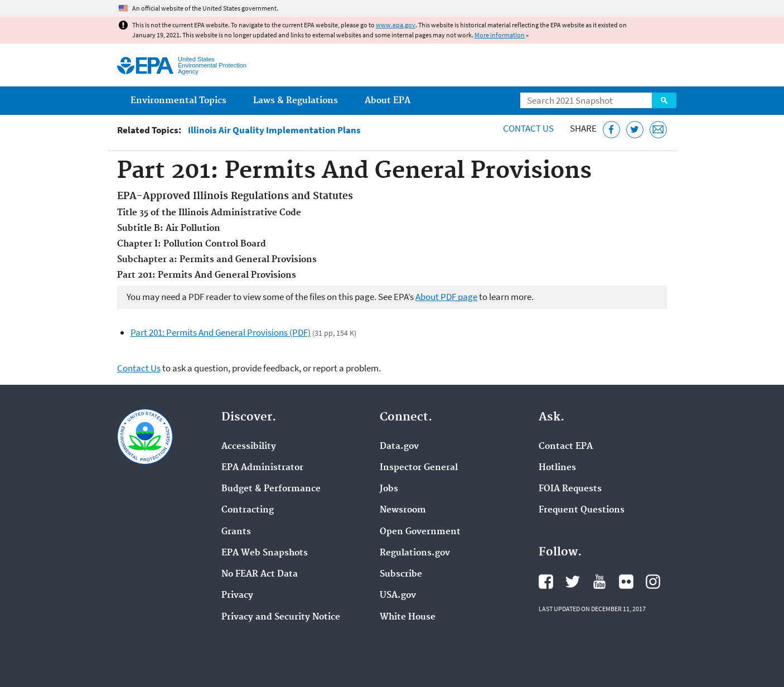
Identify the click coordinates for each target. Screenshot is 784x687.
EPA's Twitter (573, 582)
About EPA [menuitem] (388, 101)
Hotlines (557, 468)
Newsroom (403, 510)
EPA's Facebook (546, 582)
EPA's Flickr (626, 582)
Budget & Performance (271, 489)
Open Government (420, 532)
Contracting (248, 510)
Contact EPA (566, 447)
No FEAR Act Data (260, 574)
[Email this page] (658, 130)
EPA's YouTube (599, 582)
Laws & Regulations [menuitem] (296, 101)
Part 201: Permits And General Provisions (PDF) (221, 332)
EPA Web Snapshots (265, 553)
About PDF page (446, 297)
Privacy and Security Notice (281, 617)
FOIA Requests (570, 489)
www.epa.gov (396, 25)
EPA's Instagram (653, 582)
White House (408, 617)
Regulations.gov (415, 553)
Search (664, 100)
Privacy (237, 596)
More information (500, 35)
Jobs (389, 489)
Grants (236, 532)
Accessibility (249, 447)
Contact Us (528, 128)
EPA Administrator (262, 468)
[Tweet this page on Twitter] (635, 130)
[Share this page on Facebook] (611, 130)
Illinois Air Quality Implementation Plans (274, 130)
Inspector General (419, 468)
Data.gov (399, 447)
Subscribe (401, 574)
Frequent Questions (582, 510)
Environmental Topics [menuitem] (178, 101)
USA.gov (398, 596)
